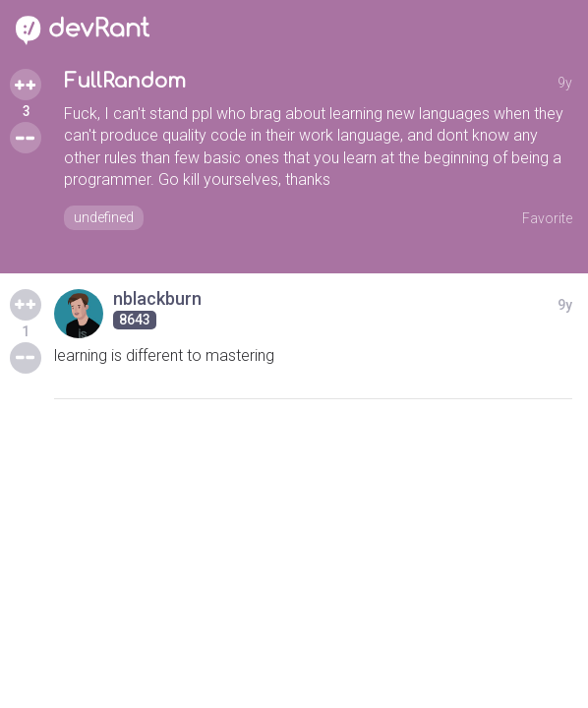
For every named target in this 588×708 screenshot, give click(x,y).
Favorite (547, 218)
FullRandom (125, 81)
